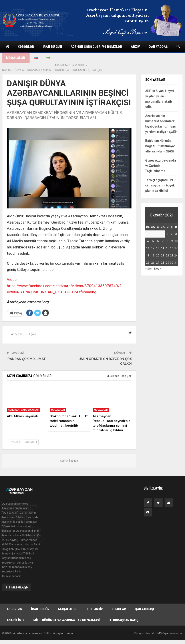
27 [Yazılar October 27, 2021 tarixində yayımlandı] (158, 258)
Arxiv (135, 47)
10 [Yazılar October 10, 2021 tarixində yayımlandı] (176, 236)
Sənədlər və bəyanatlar (23, 405)
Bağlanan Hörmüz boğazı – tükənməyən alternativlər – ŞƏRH (160, 141)
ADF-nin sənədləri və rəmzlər (96, 47)
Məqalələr (58, 405)
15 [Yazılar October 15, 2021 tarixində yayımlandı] (167, 243)
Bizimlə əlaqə (17, 583)
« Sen (149, 264)
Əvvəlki (15, 437)
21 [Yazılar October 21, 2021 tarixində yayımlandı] (163, 251)
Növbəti (31, 437)
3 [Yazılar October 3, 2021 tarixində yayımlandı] (176, 229)
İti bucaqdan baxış (123, 615)
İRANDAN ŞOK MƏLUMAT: (27, 354)
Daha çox (156, 47)
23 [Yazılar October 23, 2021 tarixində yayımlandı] (172, 251)
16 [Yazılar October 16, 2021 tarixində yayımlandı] (172, 243)
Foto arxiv (94, 604)
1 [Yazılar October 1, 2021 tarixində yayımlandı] (168, 229)
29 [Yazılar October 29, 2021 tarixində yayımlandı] (167, 258)
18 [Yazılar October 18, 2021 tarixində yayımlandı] (148, 251)
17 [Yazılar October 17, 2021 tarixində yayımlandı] (176, 243)
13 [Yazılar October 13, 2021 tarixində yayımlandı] (158, 243)
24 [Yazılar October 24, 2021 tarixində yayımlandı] (176, 251)
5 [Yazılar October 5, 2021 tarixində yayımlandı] (153, 236)
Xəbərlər (26, 47)
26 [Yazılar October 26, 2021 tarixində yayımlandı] (153, 258)
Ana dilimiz (16, 615)
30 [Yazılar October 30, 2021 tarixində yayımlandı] (172, 258)
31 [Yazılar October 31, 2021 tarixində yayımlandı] (176, 258)
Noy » (158, 264)
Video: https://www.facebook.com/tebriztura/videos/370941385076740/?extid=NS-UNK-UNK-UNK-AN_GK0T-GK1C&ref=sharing (64, 281)
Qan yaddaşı (144, 604)
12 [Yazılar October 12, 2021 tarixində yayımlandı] (153, 243)
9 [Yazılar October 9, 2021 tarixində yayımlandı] (172, 236)
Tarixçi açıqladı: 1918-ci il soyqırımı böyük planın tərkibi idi (161, 180)
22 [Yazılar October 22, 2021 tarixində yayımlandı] (167, 251)
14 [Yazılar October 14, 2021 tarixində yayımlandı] (163, 243)
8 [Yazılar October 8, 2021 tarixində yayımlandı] (168, 236)
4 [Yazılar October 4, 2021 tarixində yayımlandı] (148, 236)
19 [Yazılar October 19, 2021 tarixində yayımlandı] (153, 251)
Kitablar (119, 604)
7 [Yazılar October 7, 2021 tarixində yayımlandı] (163, 236)
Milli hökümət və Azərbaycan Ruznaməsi (67, 615)
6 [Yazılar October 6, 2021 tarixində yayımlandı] (158, 236)
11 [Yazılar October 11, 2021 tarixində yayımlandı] (148, 243)
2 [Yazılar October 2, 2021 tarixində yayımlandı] (172, 229)
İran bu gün (52, 47)
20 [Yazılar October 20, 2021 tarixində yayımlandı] (158, 251)
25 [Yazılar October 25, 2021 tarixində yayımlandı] (148, 258)
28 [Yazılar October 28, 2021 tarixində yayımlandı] (163, 258)
